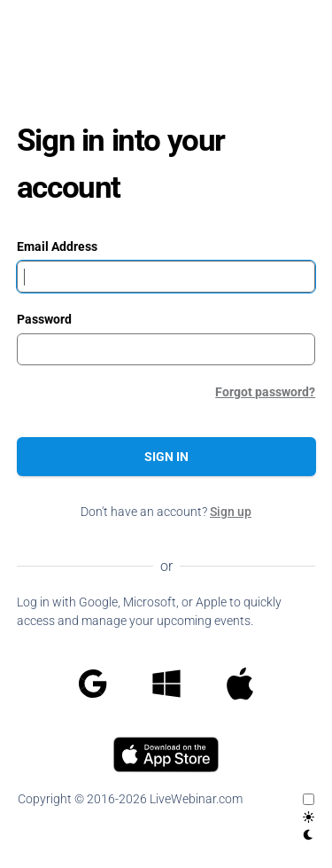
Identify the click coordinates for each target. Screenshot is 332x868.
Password (44, 319)
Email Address (57, 246)
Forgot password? (265, 392)
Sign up (231, 512)
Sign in (166, 457)
